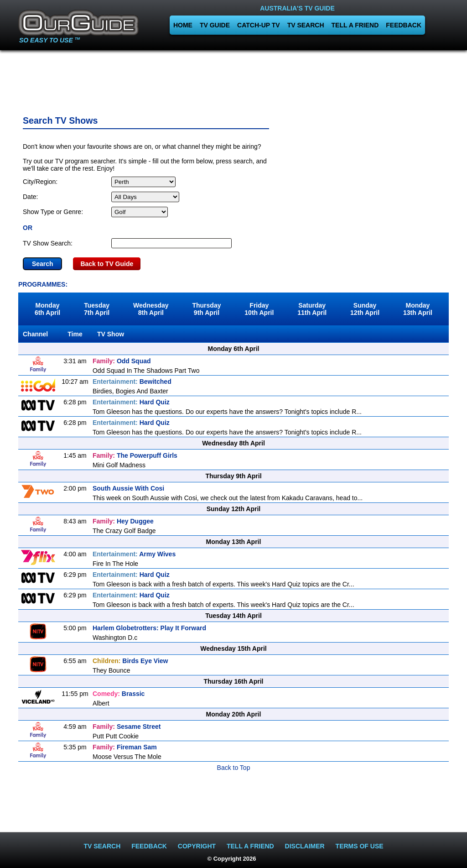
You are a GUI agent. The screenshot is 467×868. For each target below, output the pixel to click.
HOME (183, 25)
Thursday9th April (206, 309)
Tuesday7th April (97, 309)
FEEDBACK (404, 25)
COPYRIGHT (197, 846)
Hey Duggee (123, 521)
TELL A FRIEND (355, 25)
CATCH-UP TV (259, 25)
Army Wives (134, 554)
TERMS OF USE (360, 846)
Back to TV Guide (107, 264)
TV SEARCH (306, 25)
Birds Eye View (130, 661)
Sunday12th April (365, 309)
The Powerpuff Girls (135, 455)
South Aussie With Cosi (128, 488)
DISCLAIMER (305, 846)
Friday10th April (259, 309)
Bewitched (132, 382)
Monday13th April (418, 309)
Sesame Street (127, 727)
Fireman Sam (125, 747)
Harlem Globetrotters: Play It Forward (149, 628)
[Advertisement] (233, 80)
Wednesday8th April (151, 309)
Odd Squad (122, 361)
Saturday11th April (312, 309)
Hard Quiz (131, 402)
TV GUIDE (215, 25)
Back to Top (234, 768)
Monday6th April (47, 309)
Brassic (119, 694)
